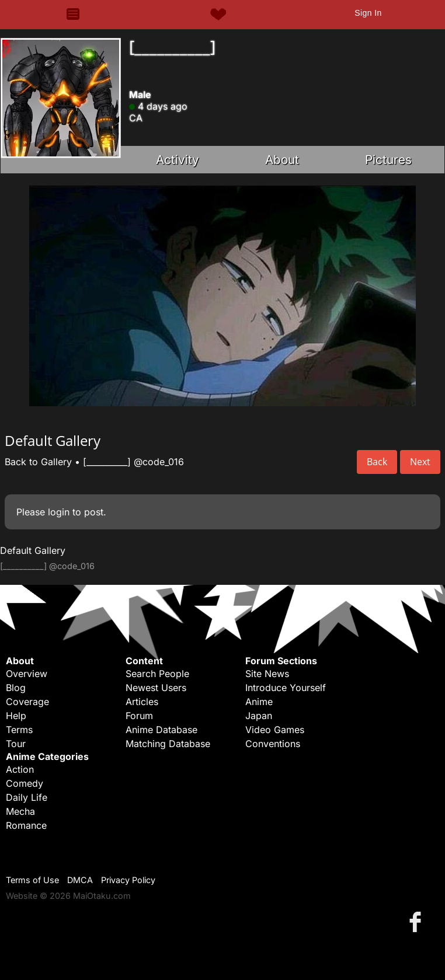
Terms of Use (32, 880)
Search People (157, 674)
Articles (142, 702)
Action (20, 769)
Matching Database (168, 744)
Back (377, 462)
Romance (26, 825)
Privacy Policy (128, 880)
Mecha (20, 811)
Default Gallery (33, 550)
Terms (19, 730)
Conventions (273, 744)
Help (16, 716)
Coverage (27, 702)
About (282, 160)
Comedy (25, 783)
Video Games (275, 730)
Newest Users (156, 688)
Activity (178, 160)
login (59, 512)
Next (420, 462)
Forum (139, 716)
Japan (259, 716)
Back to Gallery (38, 462)
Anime (259, 702)
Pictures (388, 160)
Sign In (368, 13)
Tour (16, 744)
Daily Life (27, 797)
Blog (16, 688)
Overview (27, 674)
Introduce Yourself (286, 688)
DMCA (80, 880)
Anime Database (161, 730)
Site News (267, 674)
